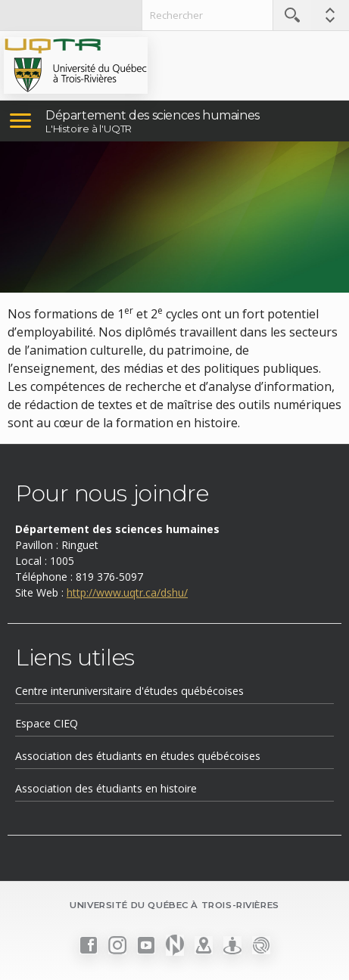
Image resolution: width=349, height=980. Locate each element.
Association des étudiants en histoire (106, 788)
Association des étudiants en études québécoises (138, 756)
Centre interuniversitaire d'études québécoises (129, 691)
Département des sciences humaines (153, 115)
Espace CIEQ (47, 723)
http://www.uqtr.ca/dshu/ (127, 592)
